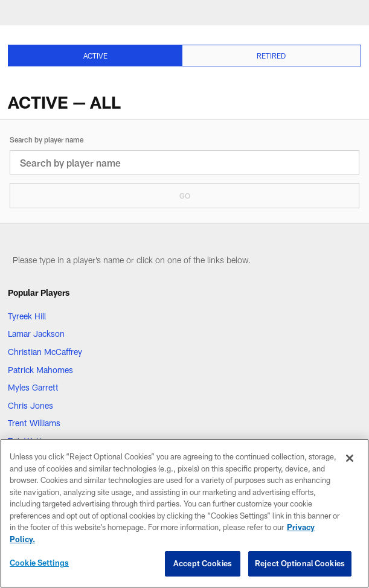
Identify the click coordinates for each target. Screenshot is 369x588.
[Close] (350, 458)
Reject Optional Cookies (300, 563)
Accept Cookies (203, 563)
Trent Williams (34, 423)
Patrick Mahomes (40, 370)
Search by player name (47, 139)
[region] (184, 513)
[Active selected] (95, 56)
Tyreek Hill (27, 316)
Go (185, 196)
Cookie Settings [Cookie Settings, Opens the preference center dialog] (39, 563)
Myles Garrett (33, 387)
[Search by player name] (184, 162)
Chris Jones (30, 405)
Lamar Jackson (36, 334)
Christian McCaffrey (45, 352)
